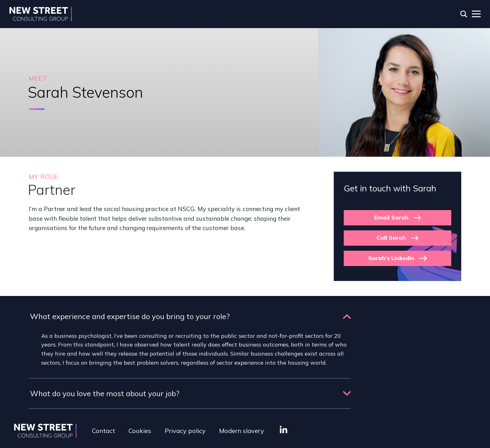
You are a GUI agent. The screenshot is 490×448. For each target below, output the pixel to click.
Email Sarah (391, 217)
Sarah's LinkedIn (391, 258)
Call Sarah (391, 238)
